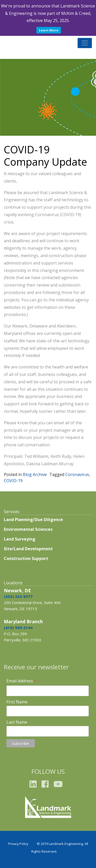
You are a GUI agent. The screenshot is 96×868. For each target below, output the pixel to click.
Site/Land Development (28, 549)
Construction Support (26, 558)
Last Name (17, 722)
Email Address (22, 681)
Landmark (17, 43)
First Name (17, 702)
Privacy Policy (18, 844)
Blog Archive (35, 474)
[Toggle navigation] (85, 43)
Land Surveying (20, 539)
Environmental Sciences (28, 529)
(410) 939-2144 (18, 628)
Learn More (49, 30)
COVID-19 (13, 481)
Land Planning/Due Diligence (33, 520)
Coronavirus (77, 474)
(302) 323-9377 (18, 596)
